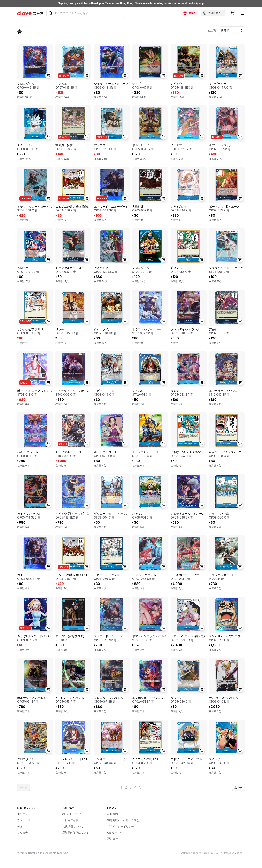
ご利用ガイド (213, 13)
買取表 (190, 13)
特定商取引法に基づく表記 (123, 820)
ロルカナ (23, 833)
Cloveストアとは (72, 814)
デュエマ (23, 826)
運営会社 (113, 839)
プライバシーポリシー (121, 826)
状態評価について (73, 826)
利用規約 (113, 814)
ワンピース (24, 820)
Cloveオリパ (115, 833)
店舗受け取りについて (76, 833)
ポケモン (23, 814)
